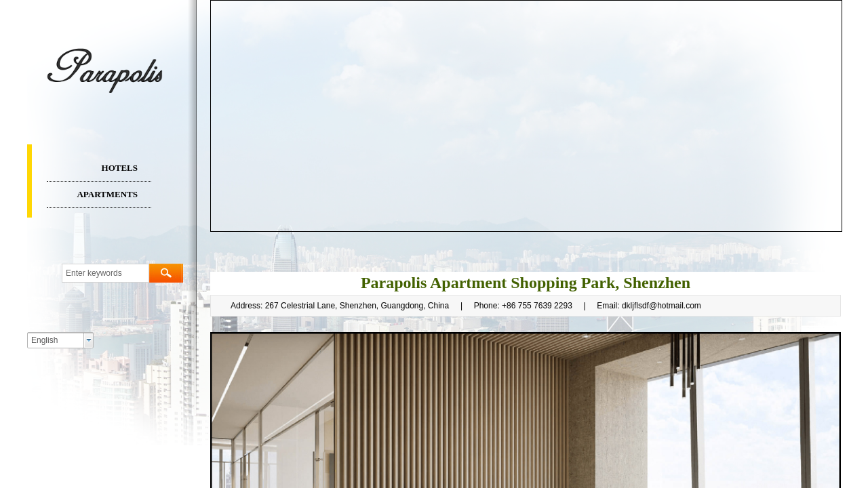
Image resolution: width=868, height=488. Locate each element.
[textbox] (105, 273)
